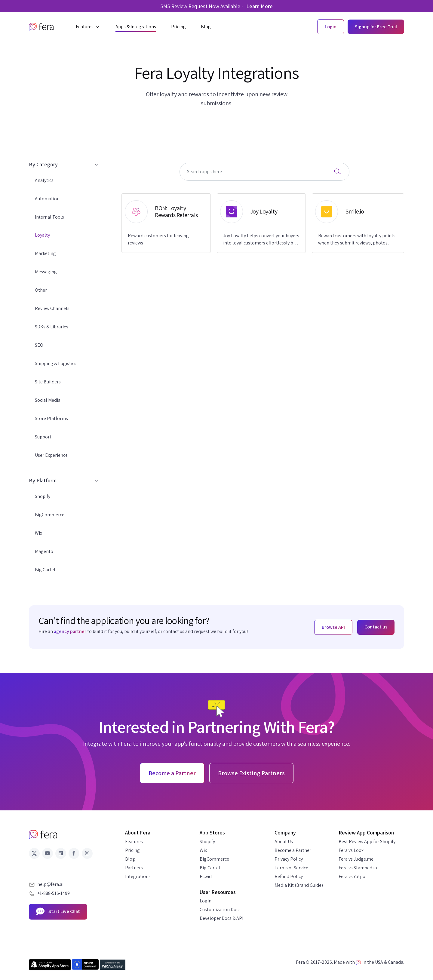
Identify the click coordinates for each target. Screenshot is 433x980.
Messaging (46, 272)
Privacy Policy (289, 859)
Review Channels (52, 308)
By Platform (63, 480)
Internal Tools (49, 217)
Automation (47, 199)
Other (41, 290)
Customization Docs (220, 909)
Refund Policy (289, 876)
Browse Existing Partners (251, 773)
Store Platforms (51, 418)
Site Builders (48, 382)
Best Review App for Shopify (367, 842)
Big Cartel (45, 570)
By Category (63, 164)
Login (206, 901)
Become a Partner (293, 850)
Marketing (45, 253)
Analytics (44, 180)
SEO (39, 345)
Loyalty (42, 235)
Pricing (132, 850)
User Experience (51, 455)
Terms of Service (291, 868)
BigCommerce (50, 515)
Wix (38, 533)
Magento (44, 551)
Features (134, 842)
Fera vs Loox (351, 850)
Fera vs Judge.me (356, 859)
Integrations (138, 876)
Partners (134, 868)
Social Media (48, 400)
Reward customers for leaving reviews (158, 239)
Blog (130, 859)
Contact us (376, 627)
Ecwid (206, 876)
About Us (284, 842)
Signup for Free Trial (376, 27)
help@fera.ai (50, 884)
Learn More (259, 6)
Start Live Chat (58, 912)
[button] (88, 27)
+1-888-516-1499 (54, 893)
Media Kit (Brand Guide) (299, 885)
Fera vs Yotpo (352, 876)
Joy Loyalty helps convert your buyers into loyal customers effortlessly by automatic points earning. (261, 240)
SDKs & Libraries (52, 327)
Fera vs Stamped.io (358, 868)
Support (43, 437)
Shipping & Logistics (56, 363)
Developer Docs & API (221, 918)
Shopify (43, 496)
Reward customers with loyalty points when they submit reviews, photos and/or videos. (357, 240)
